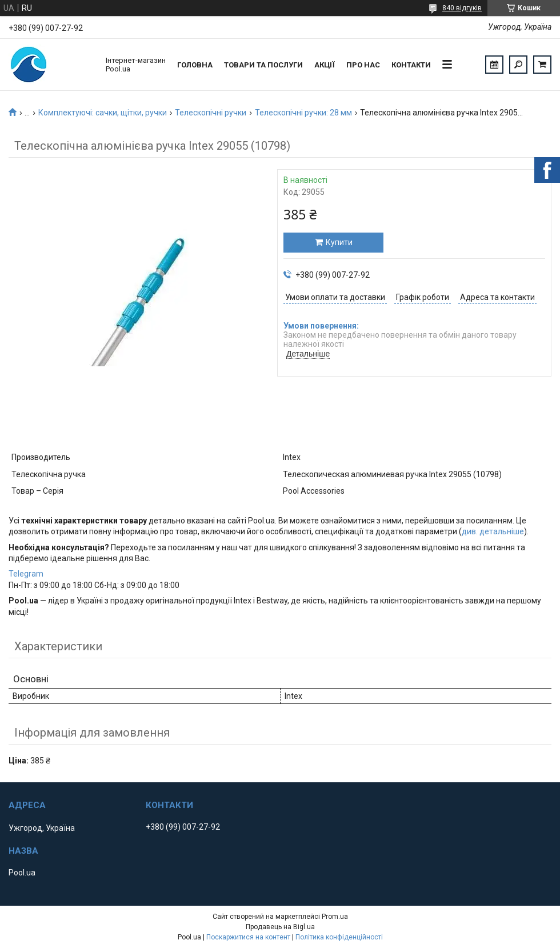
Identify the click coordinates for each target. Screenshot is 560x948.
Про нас (363, 65)
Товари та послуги (263, 65)
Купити (339, 242)
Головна (195, 65)
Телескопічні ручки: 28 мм (303, 113)
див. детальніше (493, 531)
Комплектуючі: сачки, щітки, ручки (103, 113)
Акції (325, 65)
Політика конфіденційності (339, 937)
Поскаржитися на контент (248, 937)
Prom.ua (335, 917)
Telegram (26, 574)
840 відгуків (462, 8)
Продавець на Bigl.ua (280, 927)
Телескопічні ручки (211, 113)
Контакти (411, 65)
